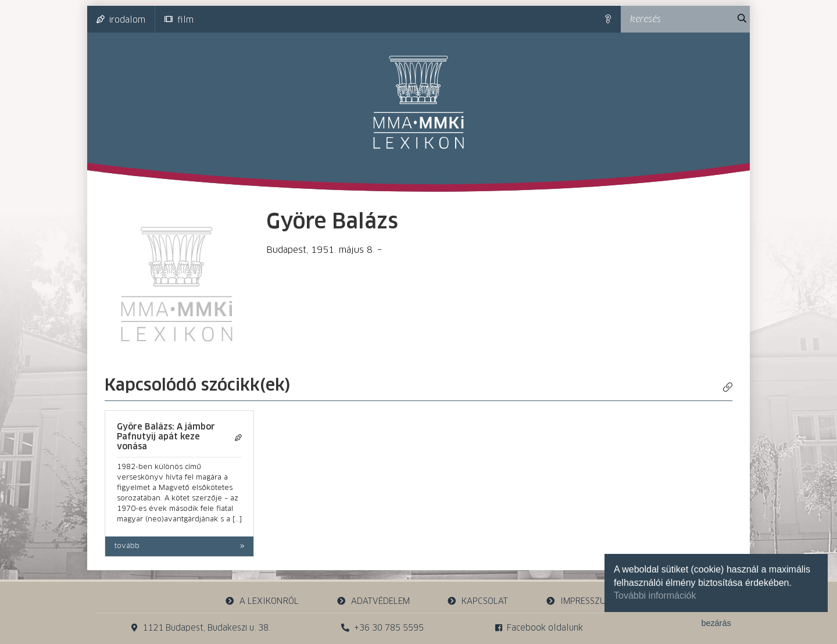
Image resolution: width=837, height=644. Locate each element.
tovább (127, 546)
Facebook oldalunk (539, 628)
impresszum (579, 601)
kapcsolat (478, 601)
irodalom (121, 20)
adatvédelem (373, 601)
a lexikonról (262, 601)
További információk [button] (655, 595)
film (179, 20)
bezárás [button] (716, 623)
